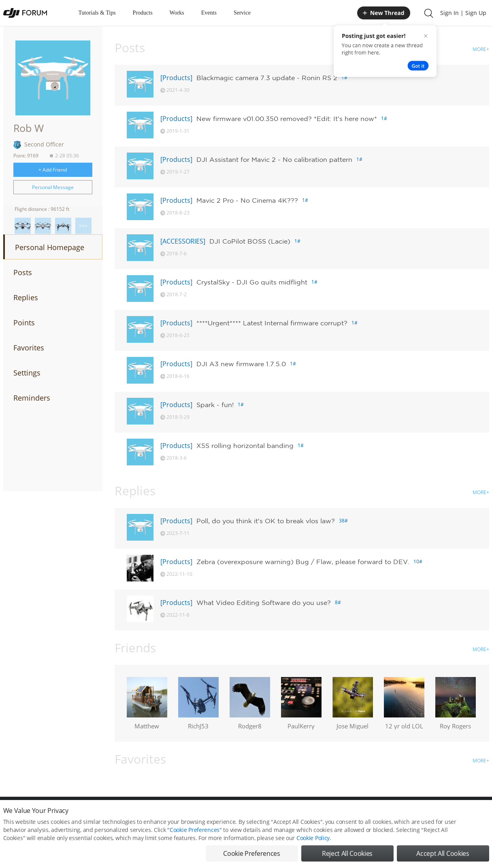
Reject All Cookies (347, 856)
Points (24, 323)
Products (143, 13)
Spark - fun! (215, 405)
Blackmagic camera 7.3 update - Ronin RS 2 (267, 78)
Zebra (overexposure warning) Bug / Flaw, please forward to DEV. (303, 562)
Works (177, 13)
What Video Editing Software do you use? (264, 603)
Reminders (32, 398)
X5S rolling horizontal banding (245, 446)
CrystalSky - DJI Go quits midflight (252, 282)
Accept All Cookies (443, 856)
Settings (27, 373)
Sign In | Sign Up (463, 13)
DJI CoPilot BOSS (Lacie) (250, 241)
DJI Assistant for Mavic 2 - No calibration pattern (274, 159)
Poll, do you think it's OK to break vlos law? (266, 521)
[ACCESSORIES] (183, 241)
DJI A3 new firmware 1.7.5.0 (241, 364)
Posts (23, 272)
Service (242, 13)
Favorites (29, 348)
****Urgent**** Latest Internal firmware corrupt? (272, 323)
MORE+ (481, 49)
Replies (26, 297)
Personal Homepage (50, 247)
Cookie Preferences (195, 832)
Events (209, 13)
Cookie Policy (313, 840)
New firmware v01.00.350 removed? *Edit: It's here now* (287, 119)
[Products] (176, 78)
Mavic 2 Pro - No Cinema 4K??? (247, 200)
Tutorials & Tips (97, 13)
